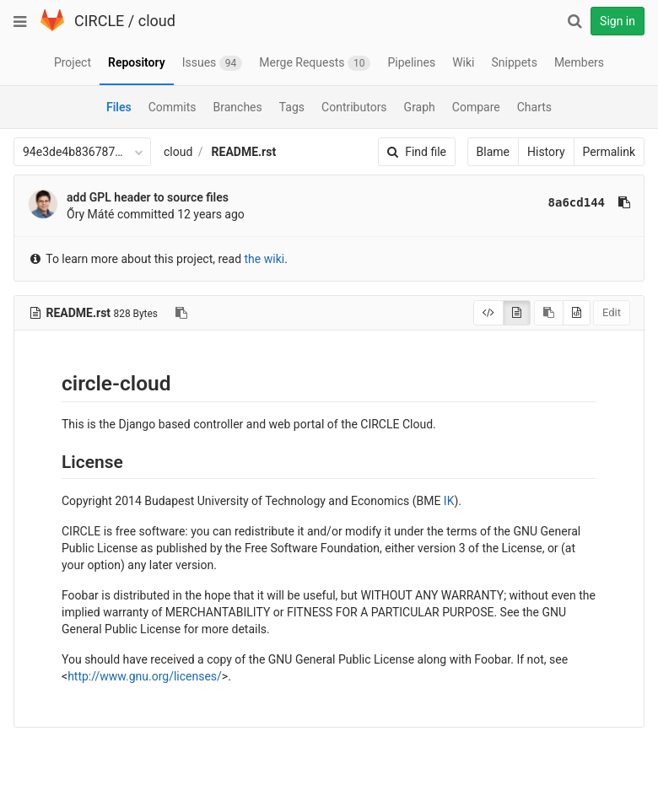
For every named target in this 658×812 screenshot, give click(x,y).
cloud (157, 21)
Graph (420, 107)
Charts (534, 107)
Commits (173, 107)
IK (449, 501)
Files (119, 107)
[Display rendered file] (517, 313)
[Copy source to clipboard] (549, 313)
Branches (238, 107)
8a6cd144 (577, 202)
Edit (612, 312)
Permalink (609, 152)
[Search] (574, 21)
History (546, 152)
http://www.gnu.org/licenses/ (145, 676)
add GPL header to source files (148, 197)
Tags (292, 107)
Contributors (354, 107)
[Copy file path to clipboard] (181, 313)
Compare (476, 107)
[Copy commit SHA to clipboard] (624, 202)
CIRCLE (99, 21)
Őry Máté (90, 214)
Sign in (618, 21)
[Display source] (488, 313)
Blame (493, 152)
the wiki (265, 259)
